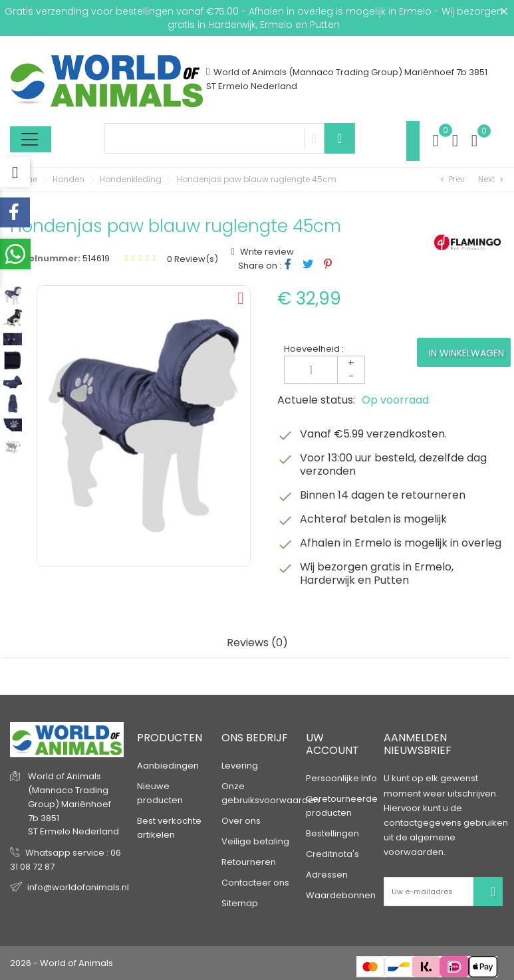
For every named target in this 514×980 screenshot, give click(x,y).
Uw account (332, 744)
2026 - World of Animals (62, 963)
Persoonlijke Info (341, 778)
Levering (240, 766)
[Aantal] (324, 370)
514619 (96, 258)
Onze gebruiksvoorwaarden (270, 793)
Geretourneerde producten (342, 806)
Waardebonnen (341, 895)
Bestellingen (332, 833)
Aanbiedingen (168, 766)
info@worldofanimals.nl (78, 887)
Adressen (327, 875)
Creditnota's (332, 854)
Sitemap (240, 903)
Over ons (241, 821)
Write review (266, 252)
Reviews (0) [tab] (257, 643)
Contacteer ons (255, 883)
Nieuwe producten (160, 793)
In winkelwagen (466, 353)
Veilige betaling (255, 841)
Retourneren (249, 862)
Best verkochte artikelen (169, 828)
